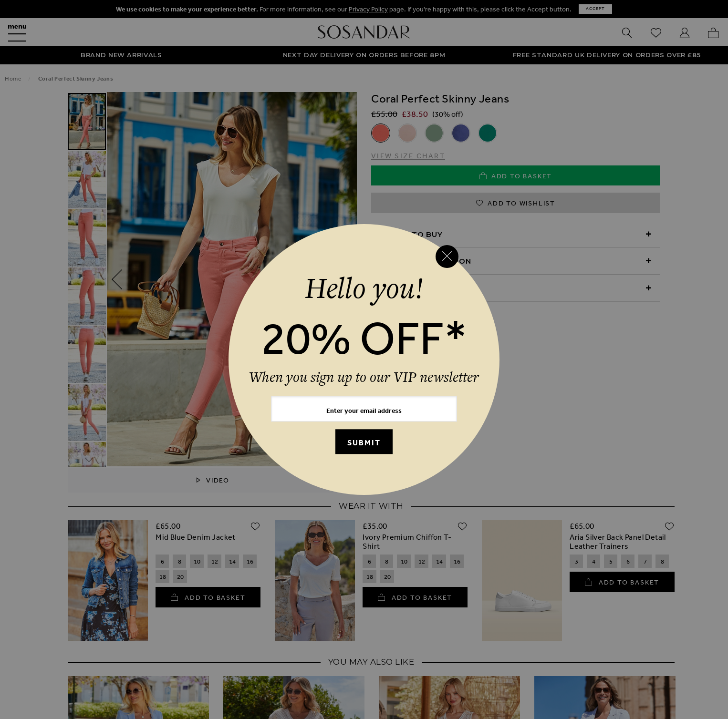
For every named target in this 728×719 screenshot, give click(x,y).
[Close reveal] (447, 257)
